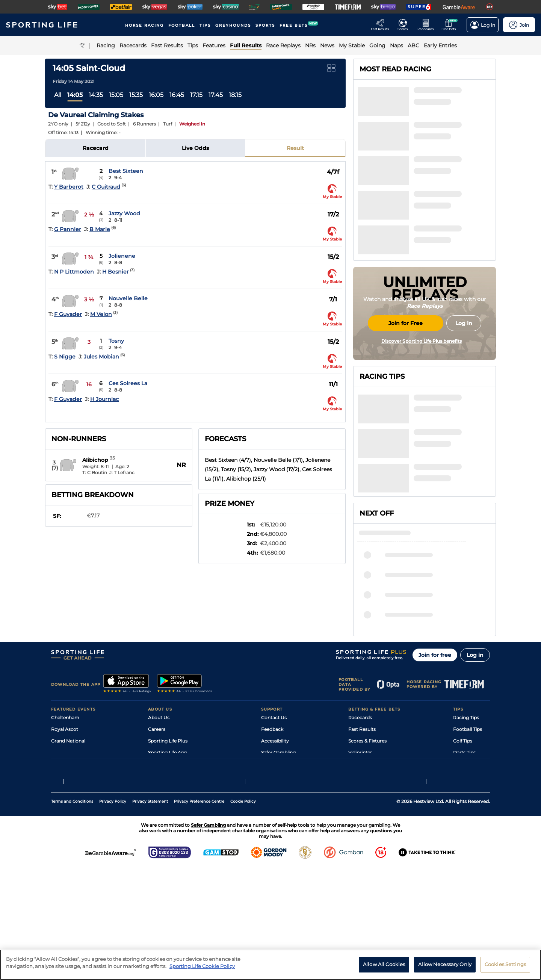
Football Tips (468, 801)
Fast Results (362, 801)
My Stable (359, 836)
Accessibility (275, 813)
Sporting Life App (168, 825)
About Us (159, 790)
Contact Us (274, 790)
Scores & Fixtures (367, 813)
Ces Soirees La (128, 383)
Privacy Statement (150, 914)
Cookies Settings (505, 968)
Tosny (116, 341)
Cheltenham (65, 790)
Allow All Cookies (384, 968)
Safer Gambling (278, 825)
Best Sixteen (126, 171)
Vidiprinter (360, 825)
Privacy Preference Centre (199, 914)
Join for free (435, 727)
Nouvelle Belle (128, 298)
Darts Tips (464, 825)
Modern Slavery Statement (178, 848)
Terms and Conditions (72, 914)
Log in (475, 727)
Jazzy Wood (124, 213)
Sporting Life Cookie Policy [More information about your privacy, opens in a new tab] (202, 969)
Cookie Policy (243, 914)
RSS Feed (159, 860)
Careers (157, 801)
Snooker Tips (468, 836)
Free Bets (359, 848)
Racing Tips (466, 790)
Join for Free (406, 384)
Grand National (68, 813)
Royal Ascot (65, 801)
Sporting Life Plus (168, 813)
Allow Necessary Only (445, 968)
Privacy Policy (113, 914)
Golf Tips (463, 813)
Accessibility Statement (175, 836)
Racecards (360, 790)
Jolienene (122, 256)
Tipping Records (471, 848)
